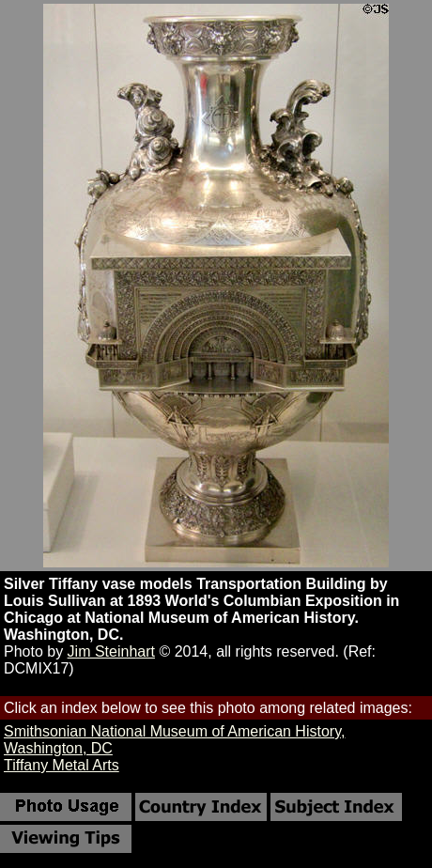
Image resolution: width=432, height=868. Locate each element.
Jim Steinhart (111, 651)
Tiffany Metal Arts (62, 765)
